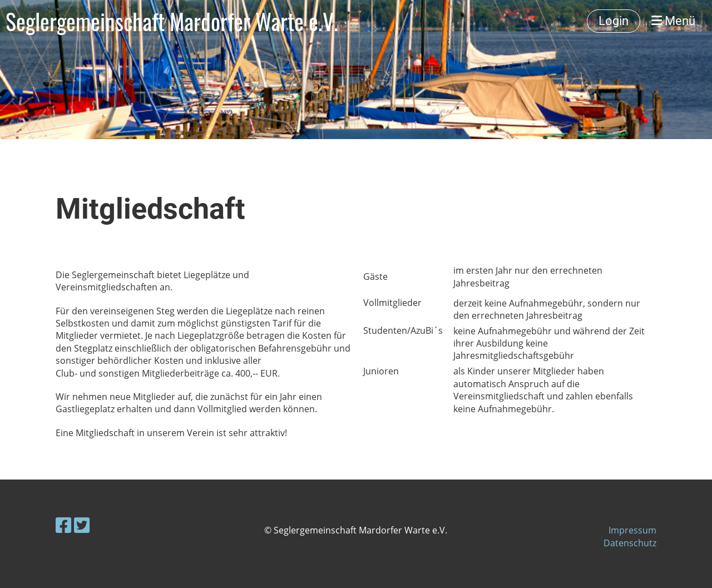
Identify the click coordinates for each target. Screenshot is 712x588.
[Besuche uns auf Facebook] (63, 525)
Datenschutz (630, 543)
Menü (673, 21)
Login (614, 21)
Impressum (632, 530)
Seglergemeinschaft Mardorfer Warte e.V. (172, 21)
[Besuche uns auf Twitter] (82, 525)
